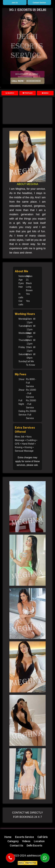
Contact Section (39, 3)
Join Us (15, 3)
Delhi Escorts (34, 845)
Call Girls (43, 837)
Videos (26, 841)
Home (8, 837)
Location (39, 841)
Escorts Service (24, 837)
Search (10, 93)
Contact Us (16, 845)
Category (13, 841)
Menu (45, 93)
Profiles (28, 93)
